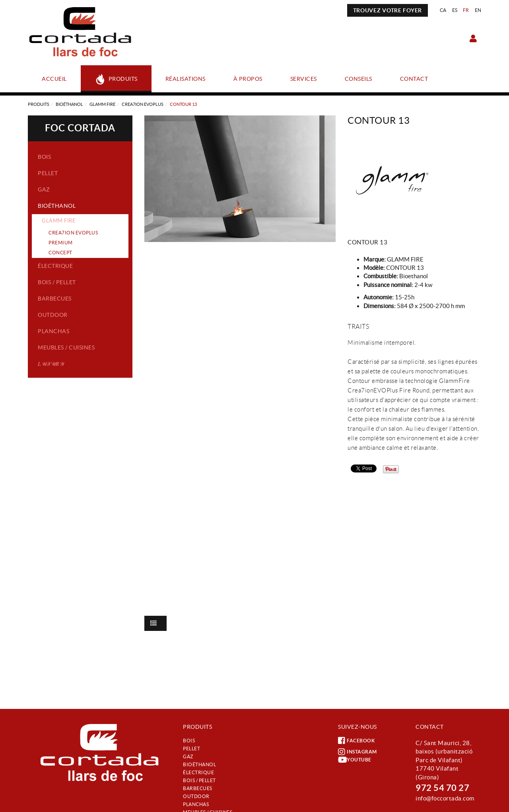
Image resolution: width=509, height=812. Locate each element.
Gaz (44, 189)
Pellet (48, 173)
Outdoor (53, 315)
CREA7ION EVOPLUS (143, 104)
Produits (39, 104)
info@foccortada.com (445, 798)
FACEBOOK (356, 741)
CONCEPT (60, 253)
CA (443, 10)
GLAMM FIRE (102, 104)
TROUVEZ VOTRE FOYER (388, 10)
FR (466, 10)
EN (478, 10)
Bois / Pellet (57, 282)
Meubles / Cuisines (66, 347)
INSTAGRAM (357, 752)
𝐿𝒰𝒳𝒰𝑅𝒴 (51, 364)
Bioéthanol (69, 104)
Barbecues (55, 299)
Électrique (55, 266)
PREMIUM (61, 243)
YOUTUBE (355, 760)
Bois (44, 157)
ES (455, 10)
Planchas (53, 331)
